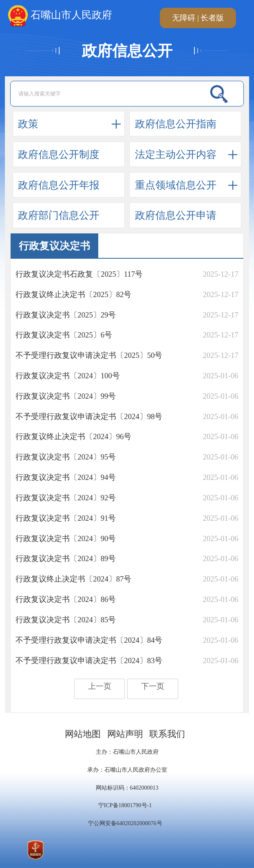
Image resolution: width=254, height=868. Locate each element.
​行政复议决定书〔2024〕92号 (66, 498)
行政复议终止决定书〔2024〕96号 (73, 436)
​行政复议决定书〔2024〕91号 (66, 518)
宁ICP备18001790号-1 (125, 805)
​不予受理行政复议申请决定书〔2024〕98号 (89, 416)
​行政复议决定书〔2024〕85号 (66, 620)
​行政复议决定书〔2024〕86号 (66, 599)
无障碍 (184, 18)
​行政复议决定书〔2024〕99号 (66, 396)
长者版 (212, 18)
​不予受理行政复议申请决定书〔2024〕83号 (89, 660)
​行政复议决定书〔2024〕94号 (66, 477)
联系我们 (167, 734)
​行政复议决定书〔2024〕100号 (67, 376)
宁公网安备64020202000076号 (125, 823)
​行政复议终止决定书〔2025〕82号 (73, 294)
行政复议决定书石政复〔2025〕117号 (79, 274)
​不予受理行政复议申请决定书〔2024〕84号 (89, 640)
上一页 (100, 686)
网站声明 (125, 734)
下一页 (153, 686)
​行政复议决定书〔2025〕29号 (66, 315)
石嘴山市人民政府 (60, 16)
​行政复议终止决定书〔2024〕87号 (73, 579)
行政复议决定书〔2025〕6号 (64, 335)
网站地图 (83, 734)
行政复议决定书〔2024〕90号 (66, 538)
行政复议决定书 (54, 246)
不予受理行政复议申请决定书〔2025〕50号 (89, 355)
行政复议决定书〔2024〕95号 (66, 457)
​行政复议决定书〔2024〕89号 (66, 558)
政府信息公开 (127, 51)
